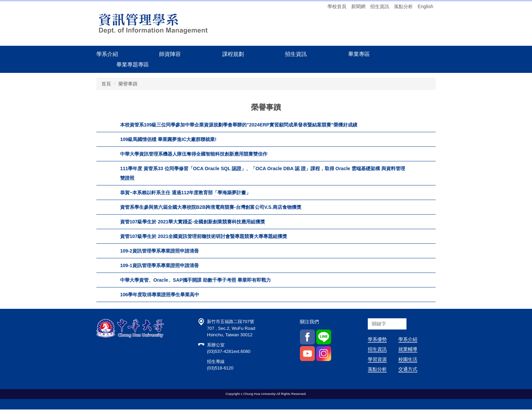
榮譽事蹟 (128, 84)
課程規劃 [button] (233, 54)
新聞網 (358, 6)
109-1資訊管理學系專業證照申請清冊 (159, 265)
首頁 (106, 84)
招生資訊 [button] (296, 54)
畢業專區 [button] (359, 54)
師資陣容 (170, 54)
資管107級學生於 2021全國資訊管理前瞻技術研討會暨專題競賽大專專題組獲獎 (204, 236)
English (425, 6)
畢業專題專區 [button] (133, 64)
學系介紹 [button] (107, 54)
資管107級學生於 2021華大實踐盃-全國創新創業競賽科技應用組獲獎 (193, 222)
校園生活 (408, 370)
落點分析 (403, 6)
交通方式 (408, 380)
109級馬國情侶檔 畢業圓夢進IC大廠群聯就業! (168, 139)
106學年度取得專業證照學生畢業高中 (160, 295)
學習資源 (377, 370)
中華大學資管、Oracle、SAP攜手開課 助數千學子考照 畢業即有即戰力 (195, 280)
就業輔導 (408, 360)
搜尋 (413, 335)
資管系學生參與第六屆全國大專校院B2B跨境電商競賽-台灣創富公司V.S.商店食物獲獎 (211, 207)
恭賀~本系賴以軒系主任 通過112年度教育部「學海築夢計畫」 (185, 193)
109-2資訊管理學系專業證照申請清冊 (159, 251)
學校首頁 (337, 6)
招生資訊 (380, 6)
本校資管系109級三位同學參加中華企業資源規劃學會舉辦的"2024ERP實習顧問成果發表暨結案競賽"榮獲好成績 (239, 125)
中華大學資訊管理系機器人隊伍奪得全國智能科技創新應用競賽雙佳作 (194, 154)
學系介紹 (408, 350)
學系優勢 (377, 350)
